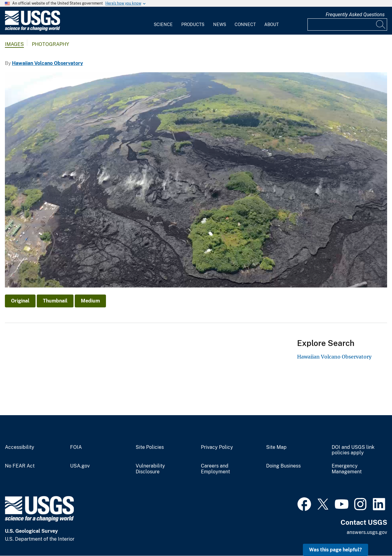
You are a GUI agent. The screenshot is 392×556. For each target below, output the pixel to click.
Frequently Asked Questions (355, 15)
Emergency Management (347, 469)
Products (193, 24)
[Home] (32, 30)
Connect (245, 24)
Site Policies (150, 447)
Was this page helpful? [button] (335, 550)
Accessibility (20, 447)
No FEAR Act (20, 466)
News (220, 24)
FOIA (76, 447)
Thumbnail (55, 301)
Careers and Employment (215, 469)
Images (14, 44)
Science (163, 24)
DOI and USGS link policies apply (353, 450)
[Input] (347, 24)
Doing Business (283, 466)
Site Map (276, 447)
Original (20, 301)
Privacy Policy (217, 447)
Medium (90, 301)
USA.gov (80, 466)
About (271, 24)
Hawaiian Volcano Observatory (47, 63)
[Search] (381, 24)
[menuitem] (163, 21)
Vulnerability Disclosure (150, 469)
